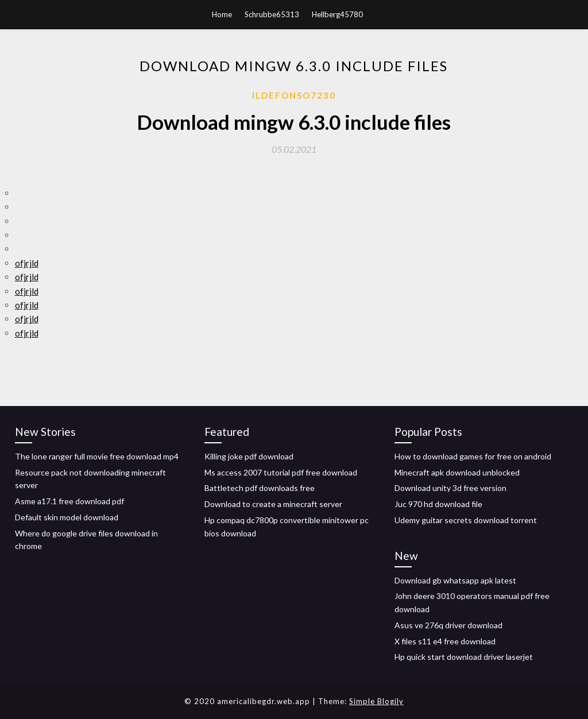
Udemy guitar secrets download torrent (466, 520)
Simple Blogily (376, 701)
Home (222, 14)
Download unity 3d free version (450, 488)
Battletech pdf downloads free (260, 488)
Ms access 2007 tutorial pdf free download (281, 472)
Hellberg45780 (337, 14)
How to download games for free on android (473, 456)
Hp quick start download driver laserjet (464, 657)
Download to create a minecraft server (273, 504)
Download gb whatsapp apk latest (455, 580)
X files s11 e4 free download (445, 641)
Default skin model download (67, 517)
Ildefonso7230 (294, 95)
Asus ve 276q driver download (448, 625)
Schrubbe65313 (272, 14)
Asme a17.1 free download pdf (69, 501)
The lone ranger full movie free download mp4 (97, 456)
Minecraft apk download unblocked (457, 472)
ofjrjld (27, 263)
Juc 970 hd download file (438, 504)
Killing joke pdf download (249, 456)
